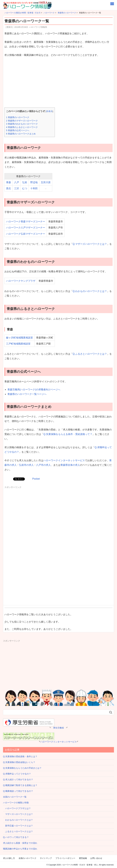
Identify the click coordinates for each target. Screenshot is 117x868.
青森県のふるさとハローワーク (22, 127)
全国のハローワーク (27, 858)
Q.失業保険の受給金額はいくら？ (19, 762)
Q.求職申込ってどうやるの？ (17, 774)
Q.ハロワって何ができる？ (16, 837)
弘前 (25, 182)
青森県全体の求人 (70, 465)
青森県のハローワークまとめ (21, 134)
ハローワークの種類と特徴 (16, 803)
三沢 (17, 188)
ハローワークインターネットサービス (64, 460)
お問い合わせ (96, 858)
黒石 (9, 188)
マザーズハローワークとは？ (18, 814)
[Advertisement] (58, 83)
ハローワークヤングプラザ (21, 281)
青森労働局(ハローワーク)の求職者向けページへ (34, 390)
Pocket (36, 479)
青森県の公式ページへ (18, 130)
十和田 (34, 188)
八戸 (17, 182)
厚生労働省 (58, 728)
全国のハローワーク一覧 (15, 797)
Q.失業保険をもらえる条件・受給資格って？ (68, 434)
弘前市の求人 (26, 465)
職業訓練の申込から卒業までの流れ (20, 849)
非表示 (49, 111)
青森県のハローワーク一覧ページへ (27, 394)
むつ (25, 188)
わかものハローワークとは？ (18, 820)
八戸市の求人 (43, 465)
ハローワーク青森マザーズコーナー (26, 222)
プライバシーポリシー (65, 858)
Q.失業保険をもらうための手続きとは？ (22, 768)
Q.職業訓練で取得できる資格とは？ (20, 785)
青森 (9, 182)
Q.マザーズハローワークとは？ (90, 244)
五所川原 (46, 182)
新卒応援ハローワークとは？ (18, 826)
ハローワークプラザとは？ (17, 808)
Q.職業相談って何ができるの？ (18, 791)
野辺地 (34, 182)
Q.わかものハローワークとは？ (90, 291)
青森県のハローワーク (18, 117)
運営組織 (83, 858)
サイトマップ (46, 858)
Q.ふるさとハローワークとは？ (90, 354)
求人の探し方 (9, 858)
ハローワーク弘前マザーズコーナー (26, 234)
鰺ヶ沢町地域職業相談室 (19, 338)
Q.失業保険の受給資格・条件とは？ (20, 756)
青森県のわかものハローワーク (22, 124)
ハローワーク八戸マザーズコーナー (26, 228)
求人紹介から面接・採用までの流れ (20, 843)
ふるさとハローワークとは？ (18, 831)
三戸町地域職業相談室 (18, 344)
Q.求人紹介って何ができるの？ (18, 780)
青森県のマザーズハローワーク (22, 121)
